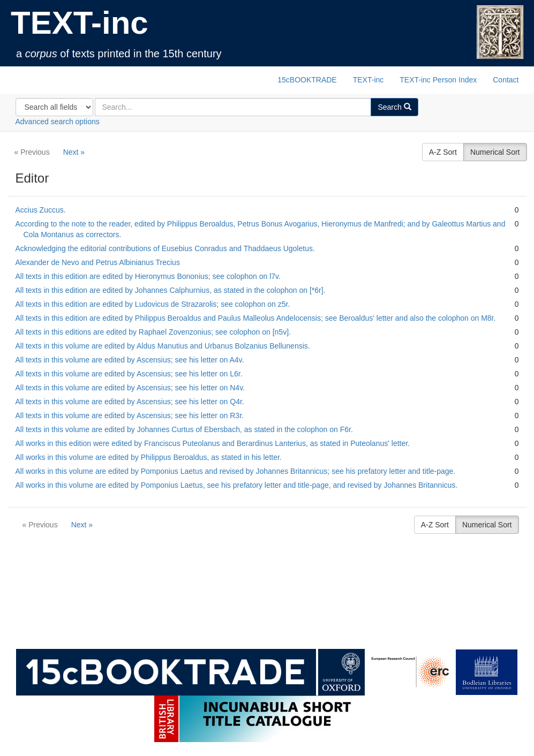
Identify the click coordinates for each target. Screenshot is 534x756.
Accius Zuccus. (41, 210)
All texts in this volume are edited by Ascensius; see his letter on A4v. (130, 360)
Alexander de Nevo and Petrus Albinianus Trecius (98, 262)
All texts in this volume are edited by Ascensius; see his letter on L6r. (129, 374)
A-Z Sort (443, 152)
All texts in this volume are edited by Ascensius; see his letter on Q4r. (130, 402)
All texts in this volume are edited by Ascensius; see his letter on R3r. (130, 415)
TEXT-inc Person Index (438, 80)
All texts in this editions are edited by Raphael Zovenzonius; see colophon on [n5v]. (153, 332)
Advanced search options (58, 122)
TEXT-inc (80, 23)
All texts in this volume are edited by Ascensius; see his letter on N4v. (130, 388)
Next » (74, 152)
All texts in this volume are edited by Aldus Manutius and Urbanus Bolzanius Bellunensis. (163, 346)
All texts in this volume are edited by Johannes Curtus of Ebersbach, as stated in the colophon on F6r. (184, 429)
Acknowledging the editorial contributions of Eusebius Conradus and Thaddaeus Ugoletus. (165, 248)
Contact (506, 80)
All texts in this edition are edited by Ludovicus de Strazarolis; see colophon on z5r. (153, 304)
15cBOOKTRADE (307, 80)
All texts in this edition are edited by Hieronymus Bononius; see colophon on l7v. (148, 276)
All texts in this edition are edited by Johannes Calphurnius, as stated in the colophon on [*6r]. (171, 290)
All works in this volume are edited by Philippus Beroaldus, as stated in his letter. (149, 457)
